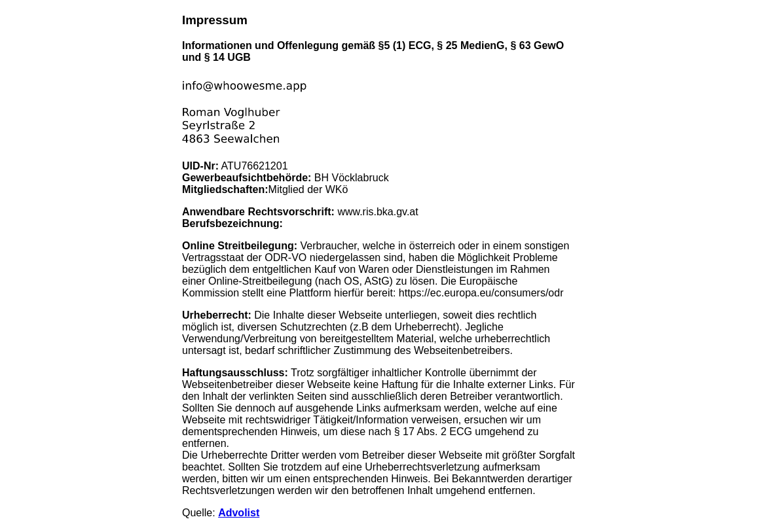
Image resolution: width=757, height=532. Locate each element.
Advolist (239, 513)
